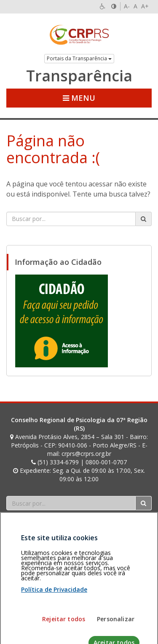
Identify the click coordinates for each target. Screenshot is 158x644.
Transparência (79, 76)
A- (127, 6)
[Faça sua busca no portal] (71, 219)
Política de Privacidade (54, 620)
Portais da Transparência (79, 58)
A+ (145, 6)
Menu (79, 98)
